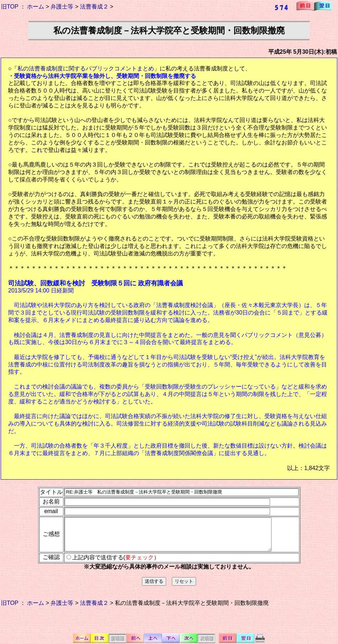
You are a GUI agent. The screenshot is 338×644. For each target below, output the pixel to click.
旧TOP (10, 7)
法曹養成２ (94, 7)
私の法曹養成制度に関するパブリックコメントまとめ (86, 68)
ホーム (36, 7)
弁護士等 (62, 7)
